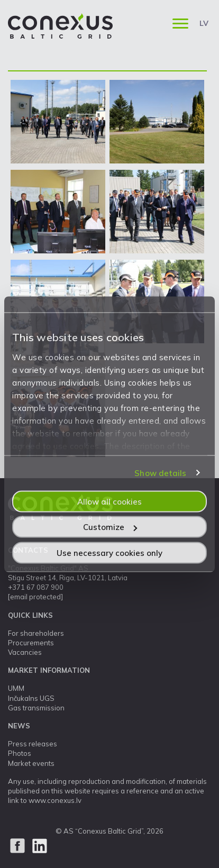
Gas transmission (36, 708)
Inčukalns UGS (31, 698)
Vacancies (25, 652)
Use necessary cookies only (109, 552)
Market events (31, 763)
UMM (16, 688)
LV (204, 23)
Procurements (31, 643)
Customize (110, 527)
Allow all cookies (109, 501)
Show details (160, 473)
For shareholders (36, 633)
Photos (20, 753)
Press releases (33, 744)
